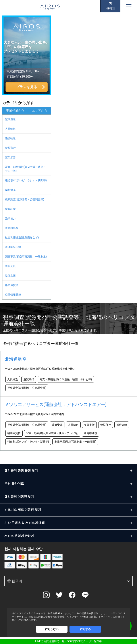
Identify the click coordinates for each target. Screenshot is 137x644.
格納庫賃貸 (12, 285)
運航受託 (10, 266)
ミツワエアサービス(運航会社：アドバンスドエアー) (56, 404)
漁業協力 (10, 219)
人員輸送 (10, 129)
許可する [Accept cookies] (85, 629)
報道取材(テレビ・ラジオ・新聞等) (26, 180)
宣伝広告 (10, 157)
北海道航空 (16, 359)
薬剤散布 (10, 190)
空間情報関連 (13, 295)
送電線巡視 (12, 228)
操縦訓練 (10, 209)
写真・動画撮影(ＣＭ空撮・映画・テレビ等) (25, 169)
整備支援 (10, 276)
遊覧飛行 (10, 148)
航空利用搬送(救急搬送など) (22, 238)
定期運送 (10, 119)
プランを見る (27, 87)
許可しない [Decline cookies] (52, 629)
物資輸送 (10, 138)
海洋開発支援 (13, 247)
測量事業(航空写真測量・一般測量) (26, 257)
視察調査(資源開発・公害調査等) (25, 199)
